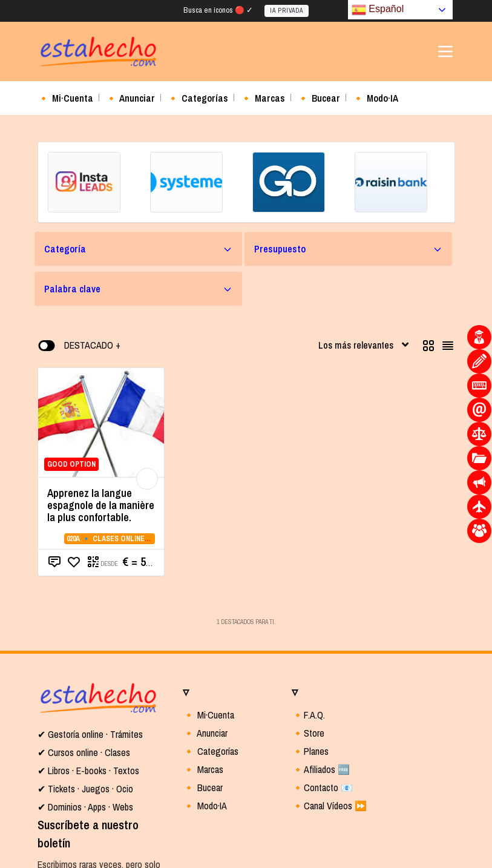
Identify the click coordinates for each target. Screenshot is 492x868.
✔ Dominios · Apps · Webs (85, 714)
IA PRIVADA (287, 11)
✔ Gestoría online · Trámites (90, 642)
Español (378, 10)
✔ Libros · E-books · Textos (88, 678)
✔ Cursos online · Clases (84, 660)
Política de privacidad (106, 860)
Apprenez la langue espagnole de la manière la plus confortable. (101, 413)
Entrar (144, 817)
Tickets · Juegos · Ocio (89, 696)
